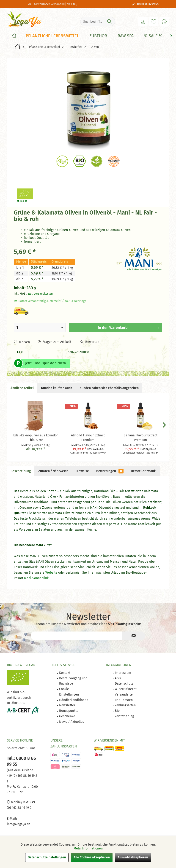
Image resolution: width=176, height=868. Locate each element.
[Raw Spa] (126, 36)
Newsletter (67, 705)
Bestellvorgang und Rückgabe (73, 681)
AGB (118, 678)
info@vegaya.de (19, 824)
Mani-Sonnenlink (36, 578)
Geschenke (67, 716)
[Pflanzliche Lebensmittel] (52, 36)
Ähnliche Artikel (22, 388)
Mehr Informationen (88, 848)
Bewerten (90, 342)
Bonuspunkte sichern (50, 363)
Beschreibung (21, 471)
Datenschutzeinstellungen (47, 857)
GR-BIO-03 (22, 201)
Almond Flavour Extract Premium (88, 438)
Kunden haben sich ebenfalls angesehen (109, 388)
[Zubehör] (98, 36)
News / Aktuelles (72, 722)
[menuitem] (164, 21)
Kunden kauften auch (57, 388)
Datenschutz (124, 684)
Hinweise (82, 471)
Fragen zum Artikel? (54, 342)
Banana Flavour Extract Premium (140, 438)
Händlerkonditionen (74, 700)
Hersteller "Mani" (144, 471)
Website (51, 573)
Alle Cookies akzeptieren (92, 857)
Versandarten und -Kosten (125, 697)
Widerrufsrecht (126, 689)
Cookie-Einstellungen (69, 692)
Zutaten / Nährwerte (53, 471)
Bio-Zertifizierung (124, 713)
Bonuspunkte (69, 711)
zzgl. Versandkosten (40, 294)
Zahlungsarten (125, 705)
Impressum (123, 673)
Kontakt (65, 673)
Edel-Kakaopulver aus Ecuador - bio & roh (36, 438)
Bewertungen (110, 471)
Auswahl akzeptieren (133, 857)
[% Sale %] (153, 36)
